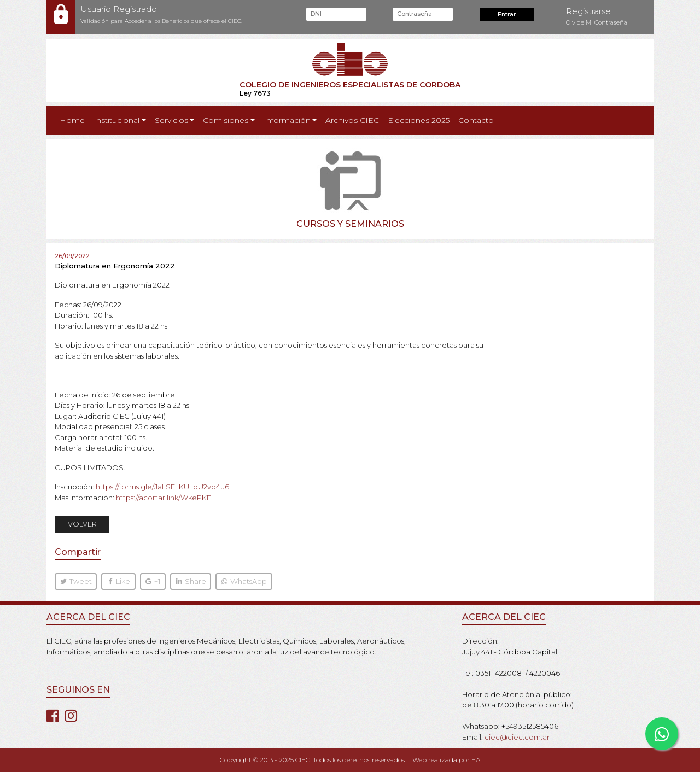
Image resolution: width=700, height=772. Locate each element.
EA (476, 760)
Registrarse (588, 11)
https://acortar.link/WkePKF (164, 498)
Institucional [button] (116, 120)
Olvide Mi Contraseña (597, 22)
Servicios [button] (171, 120)
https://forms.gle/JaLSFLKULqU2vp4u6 (162, 487)
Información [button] (287, 120)
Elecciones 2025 (419, 120)
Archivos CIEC (352, 120)
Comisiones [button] (226, 120)
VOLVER (82, 524)
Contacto (476, 120)
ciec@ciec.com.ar (517, 737)
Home (74, 120)
